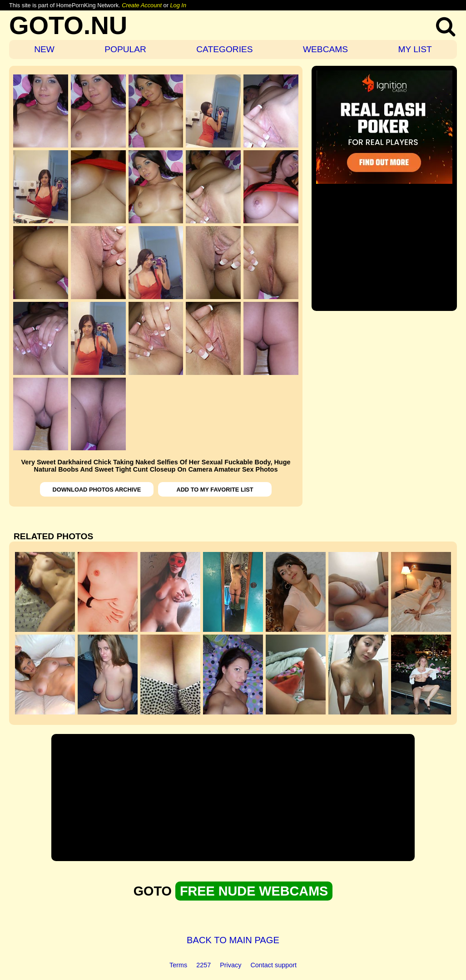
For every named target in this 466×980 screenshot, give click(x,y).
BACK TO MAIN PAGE (233, 940)
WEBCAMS (325, 49)
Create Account (142, 5)
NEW (44, 49)
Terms (178, 965)
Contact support (273, 965)
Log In (178, 5)
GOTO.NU (68, 25)
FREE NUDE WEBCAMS (254, 891)
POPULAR (125, 49)
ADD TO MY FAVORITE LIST (215, 490)
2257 (203, 965)
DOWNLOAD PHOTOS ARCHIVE (97, 490)
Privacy (231, 965)
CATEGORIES (224, 49)
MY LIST (415, 49)
